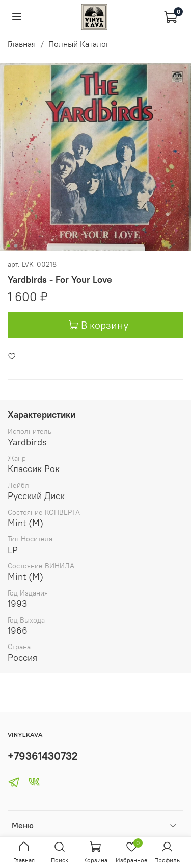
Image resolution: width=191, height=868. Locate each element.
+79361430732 (43, 756)
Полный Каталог (79, 44)
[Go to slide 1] (8, 246)
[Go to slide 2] (15, 246)
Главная (22, 44)
